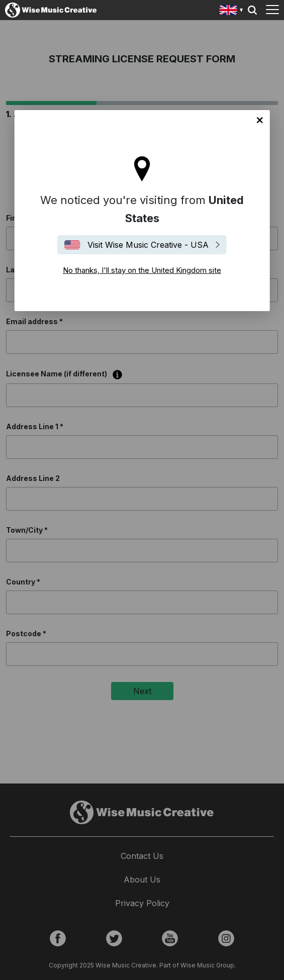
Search (252, 10)
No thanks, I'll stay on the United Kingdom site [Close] (260, 120)
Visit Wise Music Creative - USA (148, 245)
